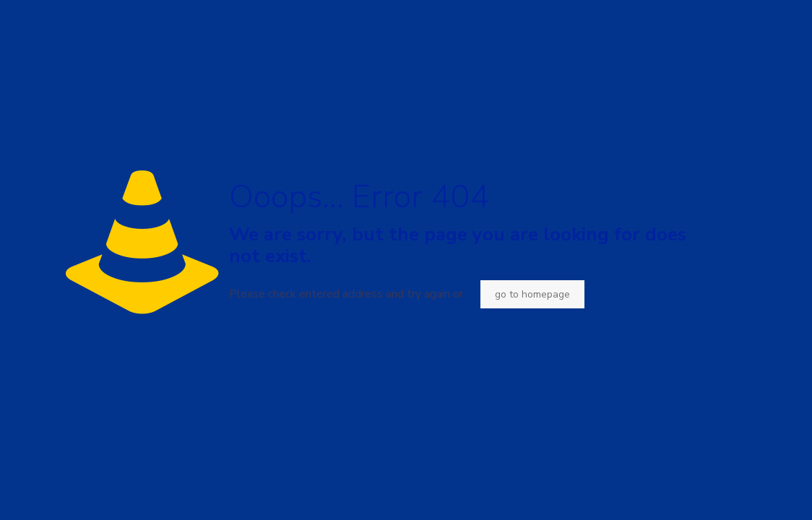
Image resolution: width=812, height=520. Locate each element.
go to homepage (532, 294)
